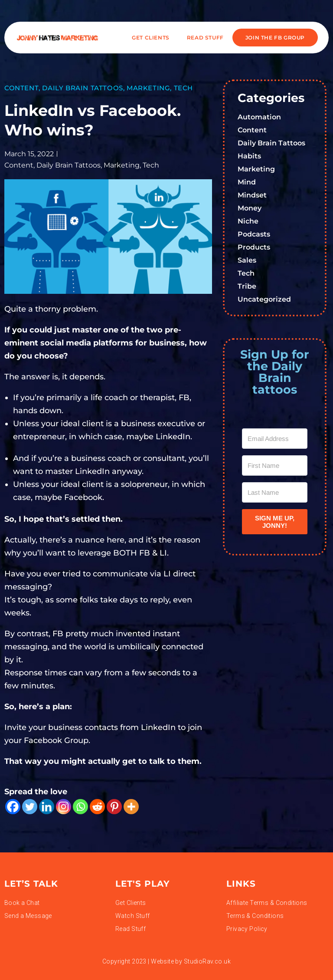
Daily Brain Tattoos (82, 88)
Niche (248, 221)
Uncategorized (264, 299)
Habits (249, 156)
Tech (183, 88)
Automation (259, 117)
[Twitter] (30, 807)
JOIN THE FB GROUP (275, 38)
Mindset (252, 195)
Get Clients (151, 38)
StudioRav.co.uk (207, 961)
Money (250, 208)
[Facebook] (13, 807)
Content (21, 88)
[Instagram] (64, 807)
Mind (247, 182)
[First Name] (275, 465)
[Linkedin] (47, 807)
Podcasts (254, 234)
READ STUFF (205, 38)
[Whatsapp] (80, 807)
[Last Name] (275, 492)
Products (254, 247)
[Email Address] (275, 439)
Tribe (247, 286)
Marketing (148, 88)
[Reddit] (97, 807)
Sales (247, 260)
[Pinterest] (114, 807)
